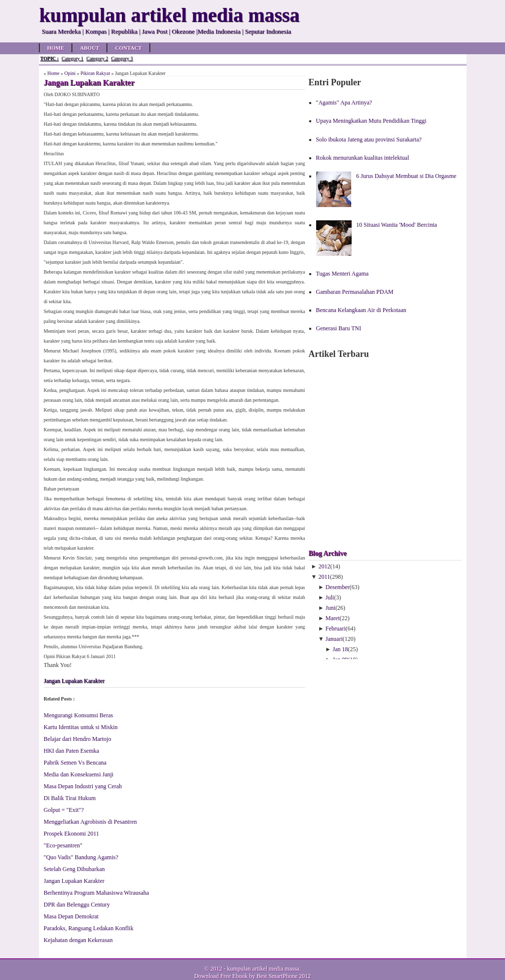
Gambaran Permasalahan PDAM (355, 292)
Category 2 (97, 58)
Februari (336, 629)
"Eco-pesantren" (63, 845)
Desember (338, 587)
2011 (325, 577)
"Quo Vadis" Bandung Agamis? (81, 857)
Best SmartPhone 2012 (284, 976)
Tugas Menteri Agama (343, 274)
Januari (334, 639)
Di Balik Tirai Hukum (70, 798)
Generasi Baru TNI (339, 328)
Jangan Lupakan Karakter (74, 681)
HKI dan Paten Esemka (72, 751)
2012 (325, 566)
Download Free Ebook (221, 976)
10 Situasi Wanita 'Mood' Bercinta (397, 225)
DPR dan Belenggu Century (77, 905)
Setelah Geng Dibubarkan (74, 869)
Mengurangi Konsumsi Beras (79, 715)
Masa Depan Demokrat (71, 916)
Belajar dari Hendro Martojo (78, 739)
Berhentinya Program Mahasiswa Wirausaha (97, 893)
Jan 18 (341, 649)
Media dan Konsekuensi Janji (79, 774)
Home (56, 48)
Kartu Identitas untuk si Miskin (81, 727)
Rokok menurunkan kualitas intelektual (363, 158)
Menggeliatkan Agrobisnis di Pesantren (90, 822)
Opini (70, 73)
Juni (330, 608)
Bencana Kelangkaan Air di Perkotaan (361, 310)
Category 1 (72, 58)
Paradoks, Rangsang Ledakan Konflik (89, 928)
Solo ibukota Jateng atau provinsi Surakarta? (369, 140)
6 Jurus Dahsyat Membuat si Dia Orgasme (406, 176)
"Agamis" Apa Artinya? (344, 103)
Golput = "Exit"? (64, 810)
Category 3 (122, 58)
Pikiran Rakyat (95, 73)
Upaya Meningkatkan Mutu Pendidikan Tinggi (371, 121)
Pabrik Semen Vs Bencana (75, 763)
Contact (128, 48)
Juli (330, 597)
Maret (333, 618)
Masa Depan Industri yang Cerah (83, 786)
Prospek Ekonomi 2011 (72, 834)
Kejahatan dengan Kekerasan (78, 940)
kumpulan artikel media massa (263, 969)
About (90, 48)
